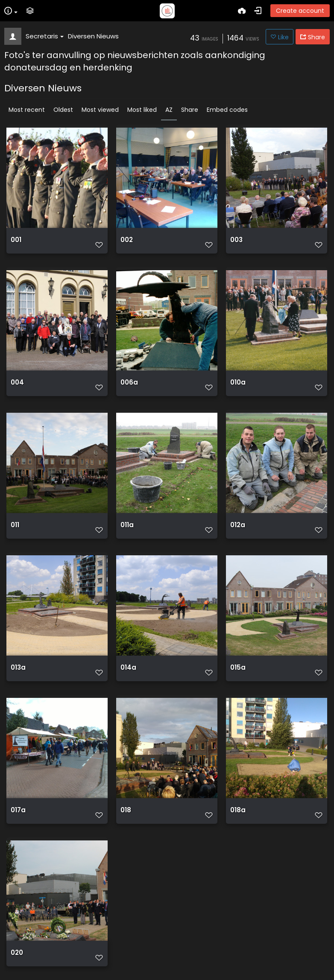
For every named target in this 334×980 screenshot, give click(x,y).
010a (238, 382)
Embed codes (227, 110)
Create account (300, 11)
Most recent (27, 110)
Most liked (142, 110)
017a (18, 810)
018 (126, 810)
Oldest (63, 110)
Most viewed (100, 110)
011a (127, 525)
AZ (169, 110)
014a (128, 668)
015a (238, 668)
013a (18, 668)
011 (15, 525)
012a (238, 525)
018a (238, 810)
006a (129, 382)
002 (127, 240)
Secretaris (45, 36)
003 (236, 240)
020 (17, 953)
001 (16, 240)
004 (17, 382)
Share (190, 110)
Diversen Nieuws (93, 36)
